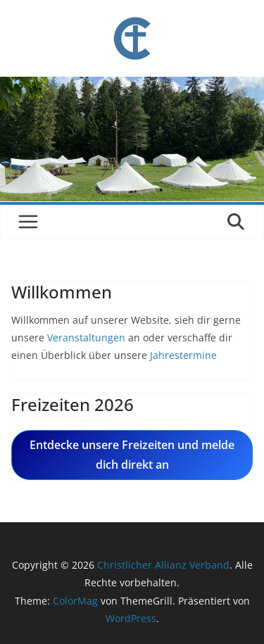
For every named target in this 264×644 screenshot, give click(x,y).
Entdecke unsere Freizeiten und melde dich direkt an (132, 455)
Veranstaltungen (86, 337)
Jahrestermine (182, 355)
